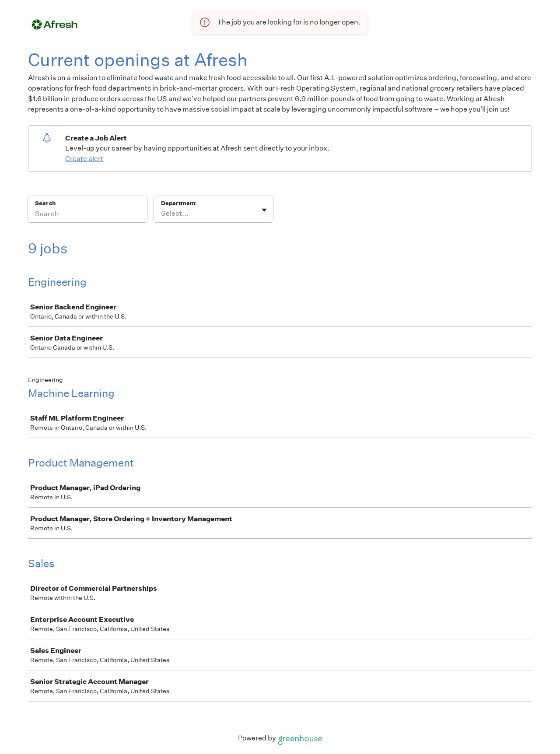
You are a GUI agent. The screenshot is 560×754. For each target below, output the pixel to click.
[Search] (87, 215)
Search (45, 203)
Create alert (84, 159)
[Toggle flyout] (264, 210)
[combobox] (162, 214)
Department (178, 203)
